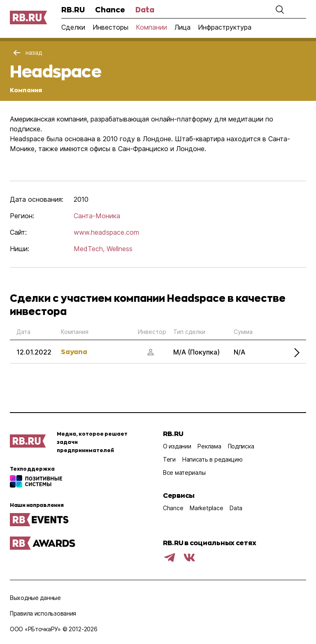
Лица (182, 27)
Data (145, 9)
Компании (151, 27)
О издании (177, 446)
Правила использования (43, 613)
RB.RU (73, 9)
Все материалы (184, 472)
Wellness (120, 249)
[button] (280, 9)
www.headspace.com (106, 232)
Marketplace (206, 508)
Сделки (73, 27)
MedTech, (89, 249)
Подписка (241, 446)
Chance (110, 9)
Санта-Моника (97, 216)
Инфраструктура (225, 27)
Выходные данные (35, 598)
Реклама (209, 446)
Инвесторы (110, 27)
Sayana (74, 351)
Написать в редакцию (213, 459)
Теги (169, 459)
